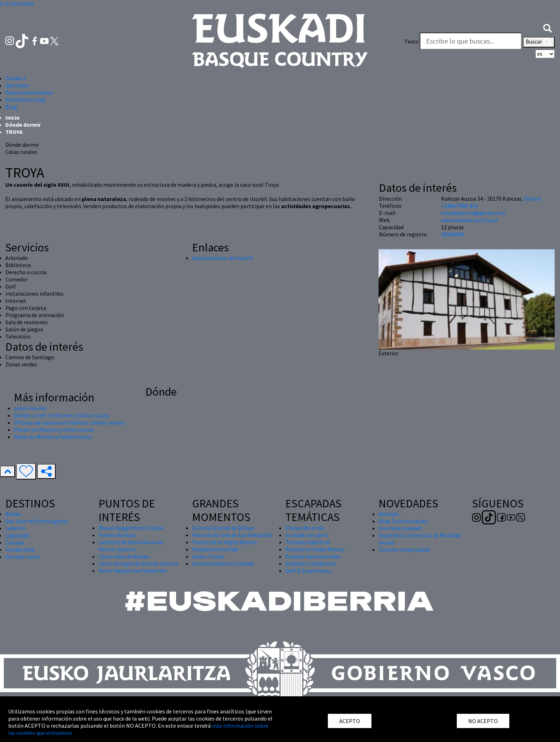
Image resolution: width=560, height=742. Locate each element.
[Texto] (471, 41)
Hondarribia (20, 550)
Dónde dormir (23, 125)
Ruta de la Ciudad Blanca (315, 549)
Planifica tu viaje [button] (26, 100)
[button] (547, 27)
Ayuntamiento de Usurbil (222, 258)
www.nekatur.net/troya (469, 220)
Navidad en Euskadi (215, 549)
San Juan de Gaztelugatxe (37, 521)
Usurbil (532, 199)
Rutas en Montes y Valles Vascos (53, 437)
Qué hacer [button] (17, 85)
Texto (411, 41)
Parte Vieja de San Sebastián (133, 571)
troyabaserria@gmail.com (473, 213)
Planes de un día (305, 528)
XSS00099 (452, 234)
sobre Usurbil (30, 408)
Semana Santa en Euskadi (223, 563)
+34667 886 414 (459, 206)
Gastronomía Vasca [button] (29, 92)
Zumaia (14, 542)
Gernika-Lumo (23, 557)
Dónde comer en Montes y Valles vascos (62, 415)
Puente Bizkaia (117, 535)
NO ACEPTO (483, 721)
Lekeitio (15, 528)
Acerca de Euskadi (400, 528)
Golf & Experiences (308, 571)
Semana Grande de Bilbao (223, 528)
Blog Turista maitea (403, 521)
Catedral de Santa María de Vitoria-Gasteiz (131, 546)
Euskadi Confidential (311, 563)
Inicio (12, 117)
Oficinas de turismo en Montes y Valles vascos (69, 422)
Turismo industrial (308, 542)
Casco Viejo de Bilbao (124, 556)
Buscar (539, 42)
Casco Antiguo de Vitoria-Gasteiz (139, 563)
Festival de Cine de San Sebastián (232, 535)
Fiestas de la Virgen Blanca (224, 542)
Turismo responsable (404, 550)
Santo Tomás (208, 556)
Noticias (389, 514)
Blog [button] (11, 107)
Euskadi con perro (307, 535)
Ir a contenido (17, 4)
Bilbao (13, 514)
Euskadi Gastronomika (313, 556)
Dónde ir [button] (16, 78)
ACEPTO (350, 721)
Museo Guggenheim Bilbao (131, 528)
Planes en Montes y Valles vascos (54, 430)
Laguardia (17, 535)
